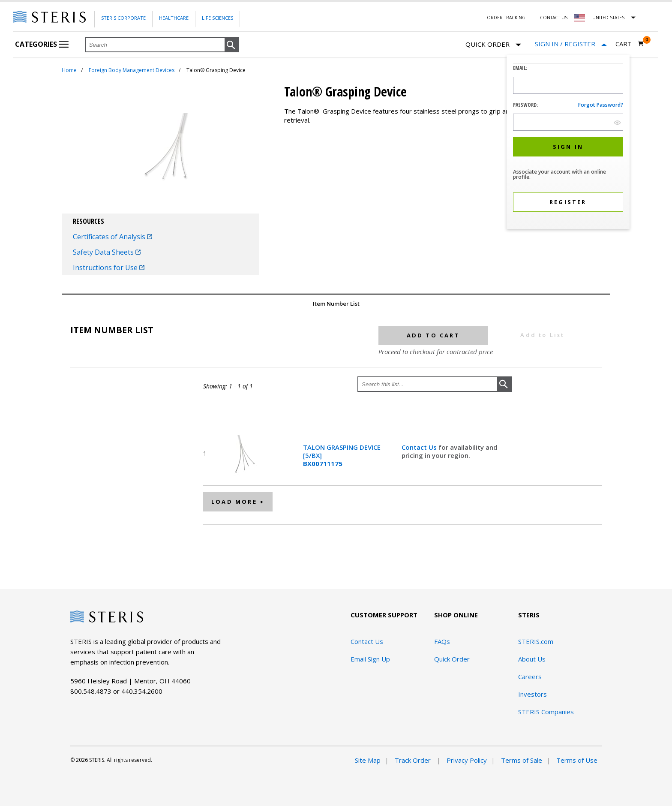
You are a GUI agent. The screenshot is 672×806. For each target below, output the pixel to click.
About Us (532, 659)
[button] (232, 45)
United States (608, 18)
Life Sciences (217, 18)
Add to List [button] (542, 335)
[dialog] (568, 143)
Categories (42, 44)
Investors (532, 694)
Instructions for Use (109, 268)
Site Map (368, 760)
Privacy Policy (467, 760)
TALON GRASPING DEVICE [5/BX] (342, 455)
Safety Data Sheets (107, 252)
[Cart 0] (630, 44)
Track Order (414, 760)
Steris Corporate (123, 18)
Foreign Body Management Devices (132, 70)
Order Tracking (506, 18)
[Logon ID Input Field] (568, 85)
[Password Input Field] (568, 122)
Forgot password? (601, 105)
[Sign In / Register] (571, 44)
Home (69, 70)
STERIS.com (536, 641)
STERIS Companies (546, 712)
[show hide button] (617, 122)
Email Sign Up (370, 659)
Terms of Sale (522, 760)
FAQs (442, 641)
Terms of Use (577, 760)
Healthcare (174, 18)
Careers (530, 677)
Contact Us (554, 18)
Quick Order (493, 45)
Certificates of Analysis (112, 237)
